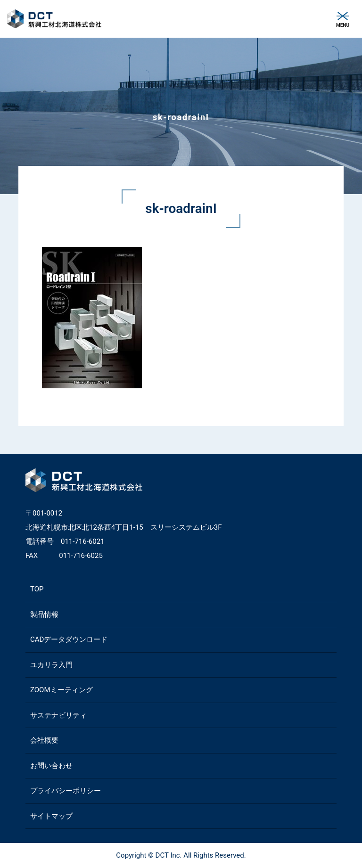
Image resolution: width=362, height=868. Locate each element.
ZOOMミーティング (62, 690)
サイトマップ (51, 816)
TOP (37, 589)
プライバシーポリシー (66, 791)
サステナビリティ (58, 715)
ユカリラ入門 (51, 665)
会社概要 (44, 740)
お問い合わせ (51, 766)
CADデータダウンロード (69, 639)
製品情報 (44, 614)
